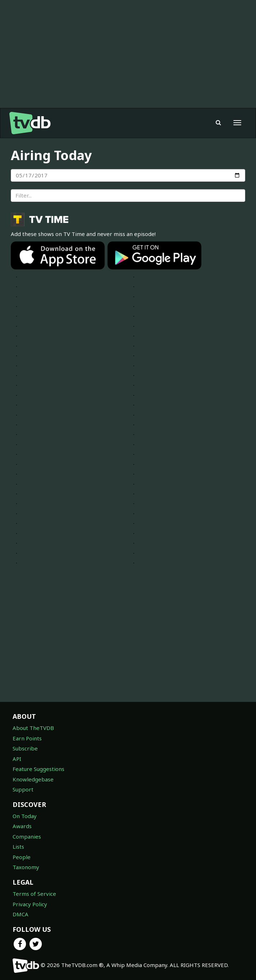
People (22, 857)
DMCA (20, 914)
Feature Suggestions (38, 769)
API (17, 759)
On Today (25, 816)
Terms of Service (34, 894)
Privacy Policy (30, 904)
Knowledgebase (33, 779)
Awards (22, 826)
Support (23, 789)
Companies (27, 836)
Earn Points (27, 738)
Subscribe (25, 748)
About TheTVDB (33, 728)
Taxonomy (26, 867)
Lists (18, 847)
